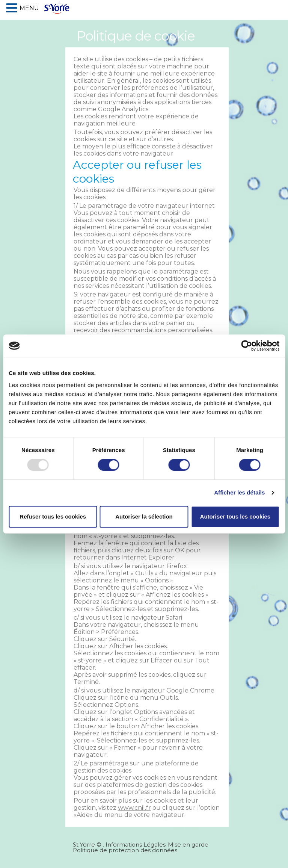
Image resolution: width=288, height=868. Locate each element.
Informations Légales (136, 845)
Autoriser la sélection (144, 516)
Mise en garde (188, 845)
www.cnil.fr (134, 808)
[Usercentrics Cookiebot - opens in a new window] (247, 346)
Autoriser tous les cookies (235, 516)
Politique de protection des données (125, 850)
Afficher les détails (239, 492)
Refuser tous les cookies (53, 516)
